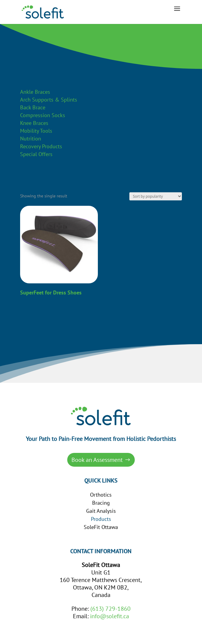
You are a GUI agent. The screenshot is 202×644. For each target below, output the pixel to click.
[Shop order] (156, 196)
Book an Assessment (97, 460)
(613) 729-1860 (110, 609)
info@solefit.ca (110, 616)
